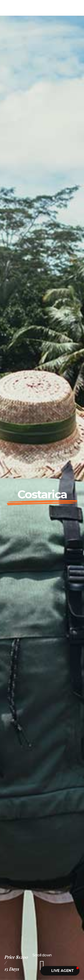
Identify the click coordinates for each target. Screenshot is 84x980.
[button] (60, 971)
